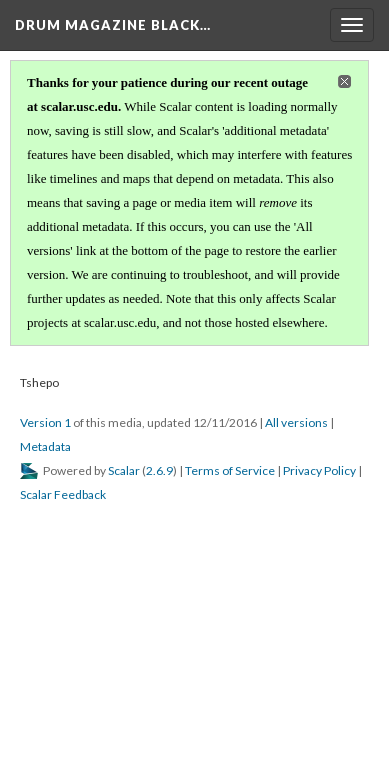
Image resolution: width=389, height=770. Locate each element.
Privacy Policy (319, 470)
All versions (296, 422)
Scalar (124, 470)
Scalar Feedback (63, 494)
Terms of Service (230, 470)
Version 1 (45, 422)
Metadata (45, 446)
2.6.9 (159, 470)
